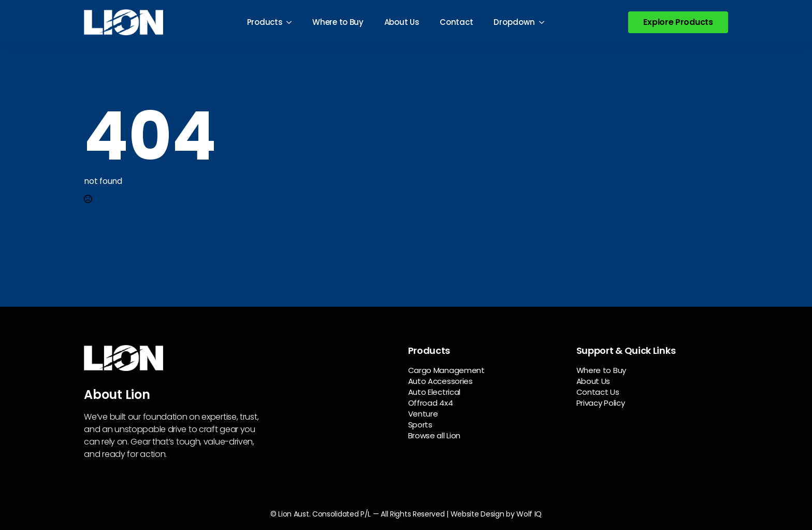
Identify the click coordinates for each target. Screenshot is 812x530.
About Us (402, 22)
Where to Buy (338, 22)
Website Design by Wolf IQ (496, 514)
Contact (456, 22)
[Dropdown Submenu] (545, 22)
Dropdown (514, 22)
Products (265, 22)
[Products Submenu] (292, 22)
